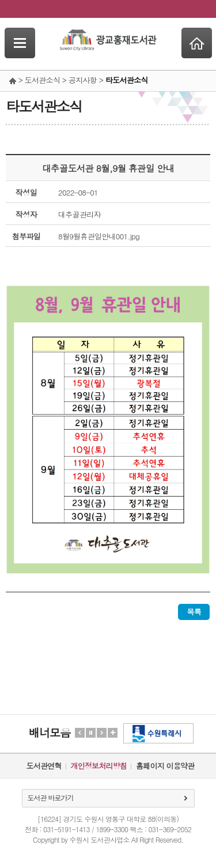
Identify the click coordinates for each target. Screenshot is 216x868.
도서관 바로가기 (51, 797)
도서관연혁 (44, 766)
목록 (194, 612)
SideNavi (20, 43)
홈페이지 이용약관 (165, 766)
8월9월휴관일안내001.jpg (99, 236)
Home (197, 43)
